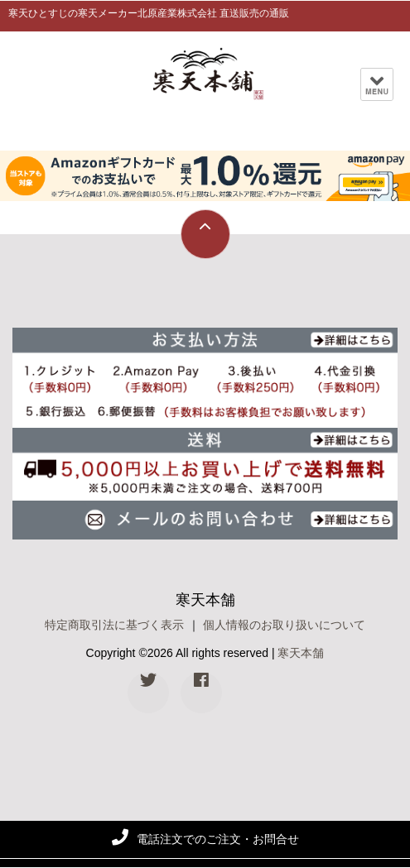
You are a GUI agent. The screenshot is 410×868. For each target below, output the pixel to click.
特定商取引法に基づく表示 (114, 625)
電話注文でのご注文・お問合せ (205, 837)
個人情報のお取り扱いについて (284, 625)
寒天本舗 (301, 653)
